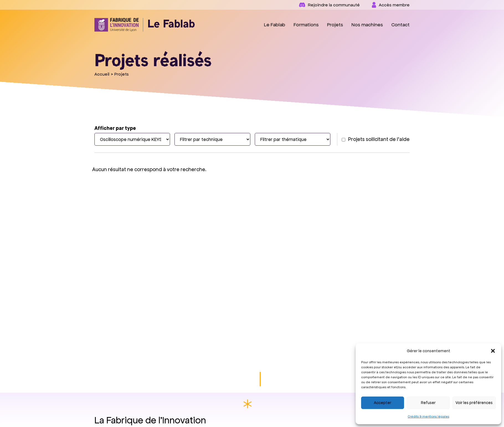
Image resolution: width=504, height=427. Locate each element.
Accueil (102, 74)
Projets (335, 25)
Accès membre (391, 5)
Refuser (428, 403)
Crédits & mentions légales (428, 416)
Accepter (383, 403)
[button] (493, 351)
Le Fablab (275, 25)
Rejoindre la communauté (329, 5)
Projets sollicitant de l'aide (376, 139)
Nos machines (367, 25)
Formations (306, 25)
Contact (400, 25)
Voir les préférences (474, 403)
